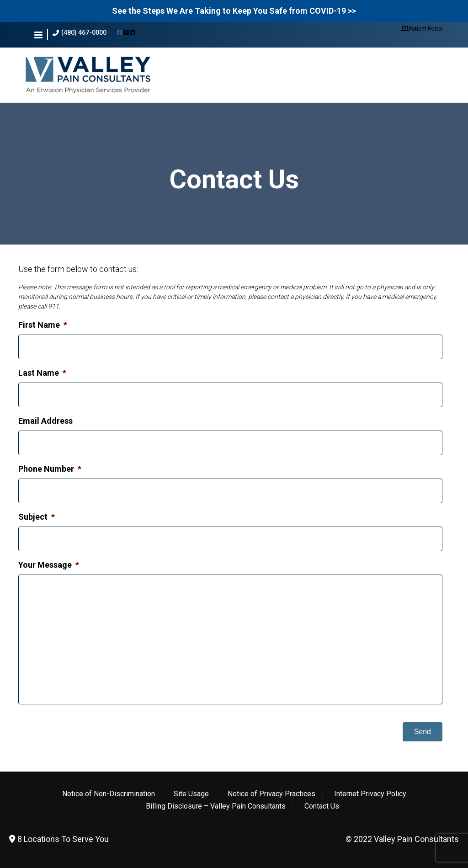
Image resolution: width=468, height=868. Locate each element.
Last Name (42, 373)
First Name (43, 325)
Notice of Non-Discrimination (109, 794)
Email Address (45, 421)
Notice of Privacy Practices (271, 794)
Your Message (49, 565)
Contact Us (322, 806)
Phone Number (50, 469)
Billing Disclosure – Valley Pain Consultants (216, 806)
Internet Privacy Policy (370, 794)
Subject (37, 517)
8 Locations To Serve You (59, 839)
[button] (38, 35)
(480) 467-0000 (80, 33)
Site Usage (191, 794)
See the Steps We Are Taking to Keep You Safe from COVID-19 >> (234, 11)
